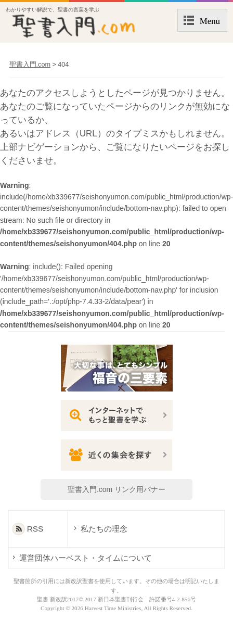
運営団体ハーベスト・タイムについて (86, 558)
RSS (35, 529)
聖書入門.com (30, 65)
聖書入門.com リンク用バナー (116, 489)
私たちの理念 (103, 529)
